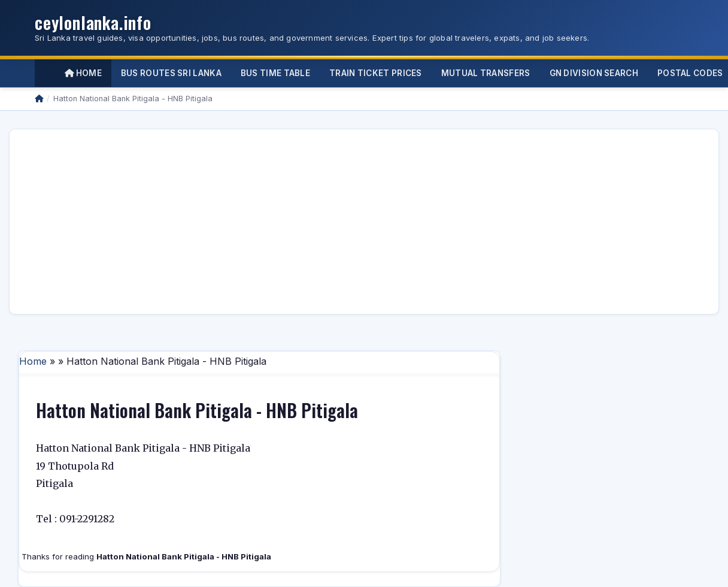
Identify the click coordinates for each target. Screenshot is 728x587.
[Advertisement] (307, 222)
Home (83, 73)
